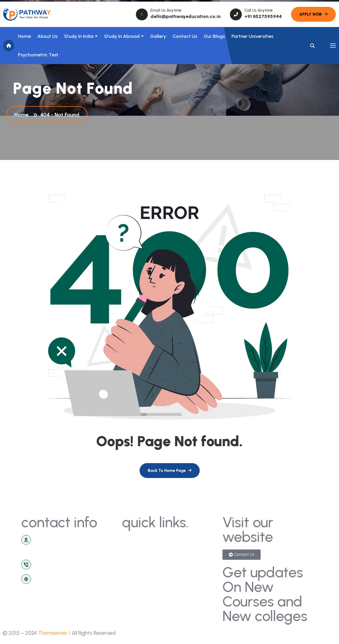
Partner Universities (252, 36)
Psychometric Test (38, 55)
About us (47, 36)
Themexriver (53, 633)
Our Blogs (214, 36)
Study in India (79, 36)
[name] (27, 14)
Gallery (158, 36)
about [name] (131, 559)
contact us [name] (136, 540)
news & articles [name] (141, 549)
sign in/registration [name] (192, 549)
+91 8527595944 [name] (263, 16)
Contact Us (185, 36)
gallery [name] (180, 540)
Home (24, 36)
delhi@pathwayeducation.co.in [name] (186, 16)
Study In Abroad (122, 36)
